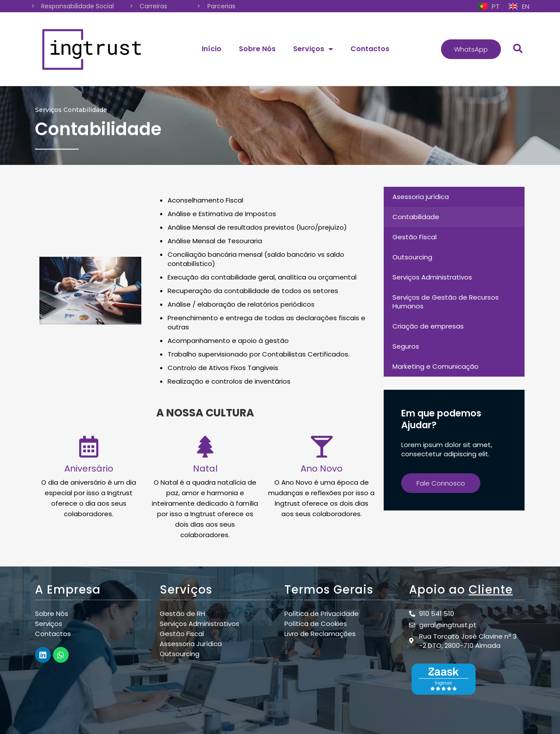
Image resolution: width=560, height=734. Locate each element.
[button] (471, 49)
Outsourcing (412, 257)
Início (212, 49)
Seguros (406, 346)
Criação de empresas (428, 326)
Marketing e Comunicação (436, 366)
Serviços (313, 49)
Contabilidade (416, 217)
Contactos (370, 49)
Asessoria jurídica (421, 197)
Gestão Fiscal (415, 237)
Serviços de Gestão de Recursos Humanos (446, 302)
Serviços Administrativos (432, 277)
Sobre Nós (257, 49)
